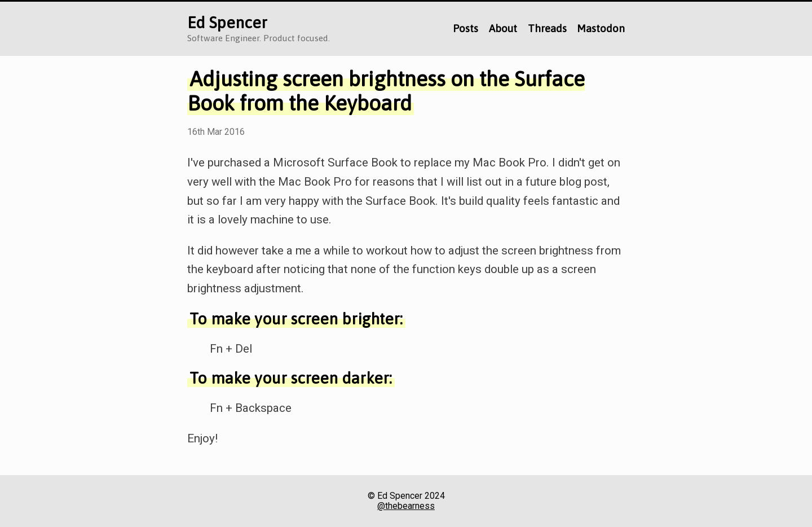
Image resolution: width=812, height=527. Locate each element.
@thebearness (406, 506)
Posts (465, 28)
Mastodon (601, 28)
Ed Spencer (227, 23)
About (503, 28)
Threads (547, 28)
